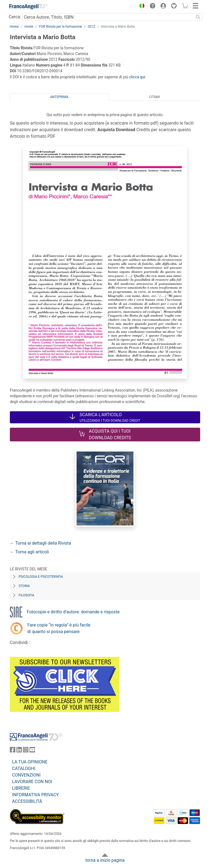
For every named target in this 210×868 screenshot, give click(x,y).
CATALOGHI (24, 768)
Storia (24, 586)
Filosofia (26, 595)
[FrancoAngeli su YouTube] (32, 751)
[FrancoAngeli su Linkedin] (19, 751)
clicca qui (137, 77)
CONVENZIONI (26, 775)
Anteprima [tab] (59, 97)
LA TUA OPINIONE (30, 762)
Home (14, 27)
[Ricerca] (198, 17)
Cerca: (15, 17)
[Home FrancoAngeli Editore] (28, 7)
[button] (141, 7)
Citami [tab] (154, 97)
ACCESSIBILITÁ (27, 801)
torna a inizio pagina (105, 860)
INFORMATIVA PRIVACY (35, 795)
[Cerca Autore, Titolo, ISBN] (108, 17)
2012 (91, 27)
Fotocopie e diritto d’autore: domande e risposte (73, 612)
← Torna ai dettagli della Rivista (40, 543)
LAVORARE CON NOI (32, 782)
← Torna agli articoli (29, 552)
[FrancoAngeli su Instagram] (26, 751)
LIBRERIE (21, 788)
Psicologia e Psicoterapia (41, 577)
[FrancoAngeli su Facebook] (13, 751)
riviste (29, 27)
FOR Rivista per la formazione (60, 27)
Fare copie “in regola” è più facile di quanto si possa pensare (59, 628)
